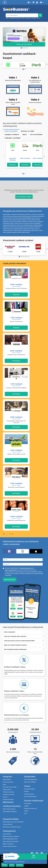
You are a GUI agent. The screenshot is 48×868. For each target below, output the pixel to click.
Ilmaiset (5, 797)
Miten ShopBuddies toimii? (10, 839)
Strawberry (28, 18)
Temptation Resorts (15, 18)
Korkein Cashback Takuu (10, 846)
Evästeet (26, 791)
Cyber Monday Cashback (10, 812)
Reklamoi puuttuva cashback (11, 836)
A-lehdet (26, 806)
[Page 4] (27, 257)
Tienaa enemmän (8, 824)
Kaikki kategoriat (8, 802)
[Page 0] (21, 48)
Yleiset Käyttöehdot (29, 789)
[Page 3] (27, 48)
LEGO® (26, 811)
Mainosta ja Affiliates (30, 782)
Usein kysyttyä (7, 834)
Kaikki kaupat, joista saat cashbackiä (13, 822)
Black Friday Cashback (9, 809)
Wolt (23, 18)
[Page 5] (29, 257)
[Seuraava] (44, 156)
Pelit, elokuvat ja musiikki (10, 787)
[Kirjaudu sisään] (34, 2)
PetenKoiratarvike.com (30, 808)
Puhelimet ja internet (9, 792)
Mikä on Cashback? (8, 844)
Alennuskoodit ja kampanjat (11, 841)
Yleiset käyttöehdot (26, 568)
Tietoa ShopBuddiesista (31, 780)
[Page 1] (23, 48)
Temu (38, 18)
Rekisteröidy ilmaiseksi (10, 580)
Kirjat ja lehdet (7, 780)
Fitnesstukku (28, 804)
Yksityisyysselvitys (29, 794)
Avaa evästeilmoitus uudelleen (24, 197)
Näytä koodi (16, 295)
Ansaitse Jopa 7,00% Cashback (24, 44)
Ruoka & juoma (7, 790)
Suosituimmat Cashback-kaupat (12, 827)
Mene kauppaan (13, 165)
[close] (46, 854)
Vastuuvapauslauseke (30, 797)
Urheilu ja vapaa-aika (9, 794)
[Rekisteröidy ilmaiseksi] (37, 2)
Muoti (4, 785)
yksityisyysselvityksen (11, 570)
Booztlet (34, 18)
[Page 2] (25, 48)
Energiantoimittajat (8, 799)
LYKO (26, 813)
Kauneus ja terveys (8, 782)
